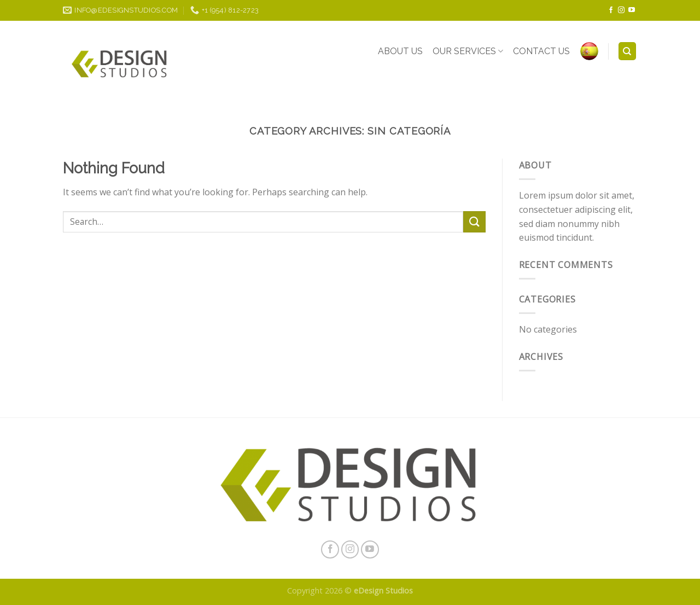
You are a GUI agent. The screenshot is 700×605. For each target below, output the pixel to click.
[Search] (628, 51)
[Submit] (474, 222)
